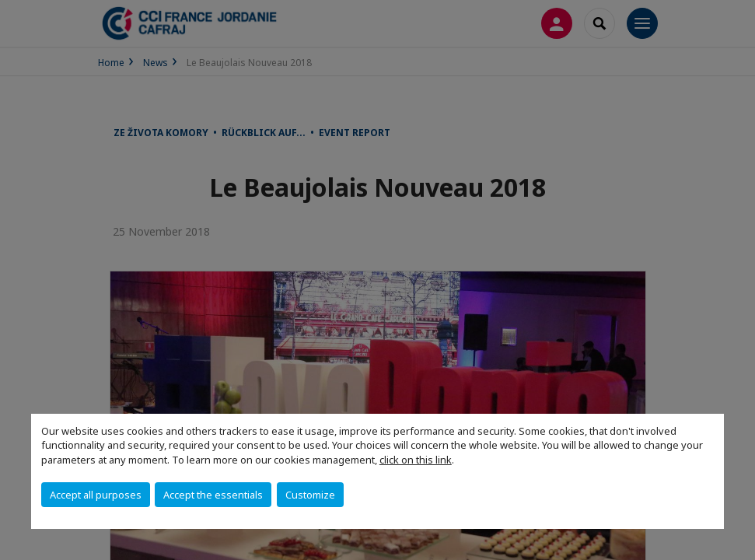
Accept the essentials (213, 495)
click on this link (416, 460)
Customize (310, 495)
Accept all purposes (96, 495)
